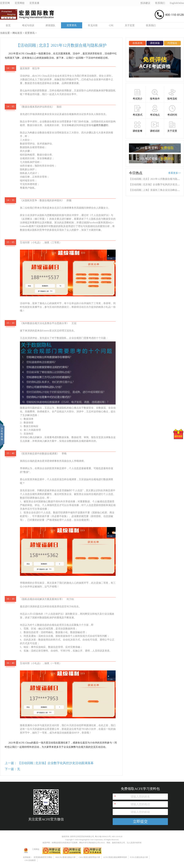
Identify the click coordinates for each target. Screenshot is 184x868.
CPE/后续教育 (30, 860)
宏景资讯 (72, 25)
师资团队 (50, 25)
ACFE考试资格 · (155, 159)
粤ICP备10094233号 (103, 837)
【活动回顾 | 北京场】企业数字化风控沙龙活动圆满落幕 (56, 763)
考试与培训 (28, 25)
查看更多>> (174, 173)
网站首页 (17, 33)
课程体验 (155, 43)
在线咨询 (137, 43)
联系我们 (151, 25)
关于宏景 (130, 25)
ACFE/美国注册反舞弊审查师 (115, 857)
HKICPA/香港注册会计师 (65, 857)
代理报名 (172, 43)
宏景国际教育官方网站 (43, 857)
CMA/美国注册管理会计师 (89, 857)
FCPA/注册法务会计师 (139, 857)
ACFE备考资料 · (155, 148)
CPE (111, 25)
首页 (8, 25)
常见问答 (93, 25)
